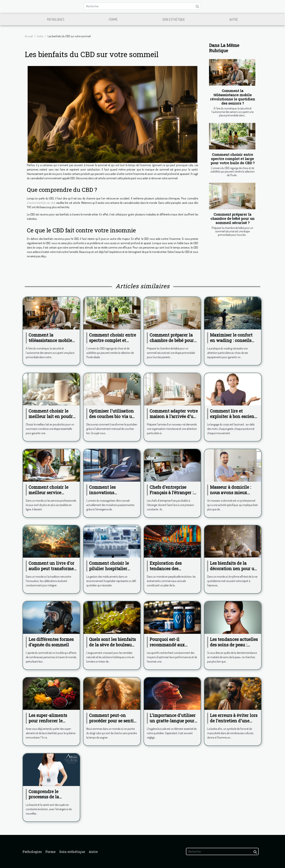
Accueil (29, 36)
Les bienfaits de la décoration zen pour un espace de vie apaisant (233, 569)
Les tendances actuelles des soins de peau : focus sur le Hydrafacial (234, 645)
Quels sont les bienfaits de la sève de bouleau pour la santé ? (112, 645)
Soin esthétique (174, 19)
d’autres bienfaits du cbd (41, 203)
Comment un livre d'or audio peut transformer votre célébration (52, 569)
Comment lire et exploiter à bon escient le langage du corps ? (233, 416)
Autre (234, 19)
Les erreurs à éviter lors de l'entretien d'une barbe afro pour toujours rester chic (234, 723)
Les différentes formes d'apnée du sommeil (51, 642)
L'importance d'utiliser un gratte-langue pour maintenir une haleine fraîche (173, 723)
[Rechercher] (142, 6)
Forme (113, 19)
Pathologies (56, 19)
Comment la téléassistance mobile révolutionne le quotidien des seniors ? (233, 97)
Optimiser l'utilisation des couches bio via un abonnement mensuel (112, 416)
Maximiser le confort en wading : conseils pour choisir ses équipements (231, 343)
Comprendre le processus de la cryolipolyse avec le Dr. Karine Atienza (52, 800)
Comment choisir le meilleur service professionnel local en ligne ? (51, 495)
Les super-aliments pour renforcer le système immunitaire (50, 721)
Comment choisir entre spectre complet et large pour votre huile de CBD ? (233, 159)
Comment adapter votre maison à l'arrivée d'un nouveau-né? (174, 416)
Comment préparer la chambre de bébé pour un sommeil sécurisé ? (232, 218)
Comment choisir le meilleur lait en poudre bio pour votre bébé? (52, 416)
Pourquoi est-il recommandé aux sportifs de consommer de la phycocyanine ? (173, 647)
